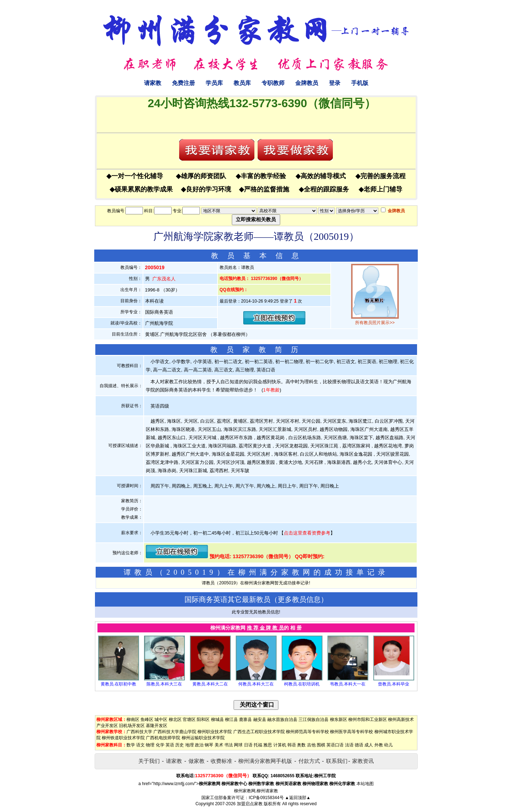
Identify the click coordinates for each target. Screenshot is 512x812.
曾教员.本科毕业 (394, 684)
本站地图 (365, 784)
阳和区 (203, 720)
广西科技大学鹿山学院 (175, 732)
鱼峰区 (147, 720)
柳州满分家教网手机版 (265, 761)
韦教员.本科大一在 (348, 684)
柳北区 (175, 720)
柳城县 (217, 720)
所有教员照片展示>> (375, 323)
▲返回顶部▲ (298, 798)
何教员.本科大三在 (256, 684)
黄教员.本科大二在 (210, 684)
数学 (131, 745)
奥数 (301, 745)
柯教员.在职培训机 (302, 684)
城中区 (161, 720)
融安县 (260, 720)
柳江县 (231, 720)
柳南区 (133, 720)
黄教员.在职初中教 (118, 684)
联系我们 (337, 761)
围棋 (321, 745)
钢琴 (209, 745)
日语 (248, 745)
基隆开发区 (157, 726)
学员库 (214, 83)
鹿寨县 (245, 720)
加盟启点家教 (250, 804)
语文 (140, 745)
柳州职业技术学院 (215, 732)
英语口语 (335, 745)
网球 (238, 745)
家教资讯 (363, 761)
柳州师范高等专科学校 (307, 732)
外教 (379, 745)
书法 (229, 745)
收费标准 (221, 761)
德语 (359, 745)
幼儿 (388, 745)
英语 (170, 745)
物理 (150, 745)
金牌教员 (307, 83)
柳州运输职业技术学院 (203, 738)
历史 (180, 745)
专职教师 (273, 83)
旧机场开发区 (132, 726)
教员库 (242, 83)
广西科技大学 (139, 732)
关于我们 (149, 761)
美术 (219, 745)
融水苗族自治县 (282, 720)
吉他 (311, 745)
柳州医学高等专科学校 (351, 732)
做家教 (197, 761)
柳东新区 (339, 720)
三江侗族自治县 (314, 720)
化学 (160, 745)
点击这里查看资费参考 (307, 533)
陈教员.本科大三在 (164, 684)
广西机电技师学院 (163, 738)
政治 (199, 745)
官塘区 (189, 720)
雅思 (268, 745)
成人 (369, 745)
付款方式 (309, 761)
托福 (258, 745)
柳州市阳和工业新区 (368, 720)
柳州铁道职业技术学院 (123, 738)
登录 (335, 83)
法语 (349, 745)
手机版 (360, 83)
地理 (190, 745)
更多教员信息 (299, 599)
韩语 (292, 745)
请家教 (153, 83)
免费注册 (183, 83)
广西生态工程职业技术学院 (259, 732)
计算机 (280, 745)
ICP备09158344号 (266, 798)
